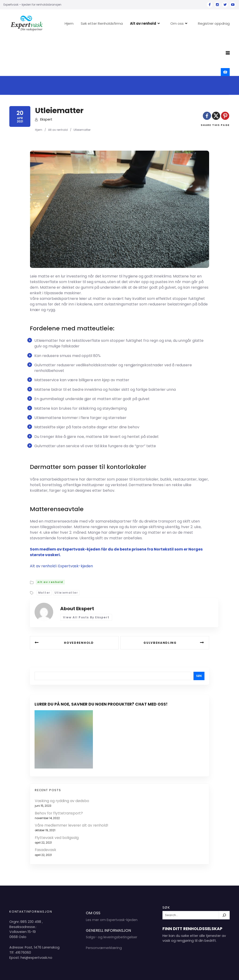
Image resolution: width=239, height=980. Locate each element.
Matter (44, 555)
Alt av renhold (158, 23)
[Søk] (224, 877)
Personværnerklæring (104, 910)
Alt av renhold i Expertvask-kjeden (61, 528)
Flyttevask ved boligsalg (57, 800)
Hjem (84, 23)
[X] (216, 78)
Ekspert (46, 81)
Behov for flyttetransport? (59, 775)
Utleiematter (66, 555)
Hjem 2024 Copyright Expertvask (182, 973)
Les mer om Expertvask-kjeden (112, 882)
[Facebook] (207, 78)
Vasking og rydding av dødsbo (62, 763)
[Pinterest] (225, 78)
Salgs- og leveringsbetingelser (112, 899)
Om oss (192, 23)
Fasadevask (46, 812)
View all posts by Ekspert (86, 579)
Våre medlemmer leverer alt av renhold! (72, 788)
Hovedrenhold (79, 605)
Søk (199, 638)
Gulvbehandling (160, 605)
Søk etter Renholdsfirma (117, 23)
